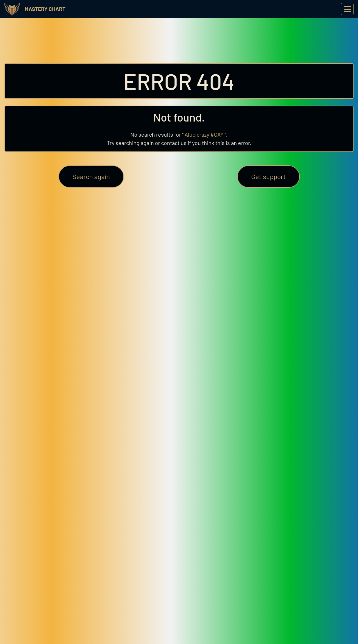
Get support (268, 176)
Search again (91, 176)
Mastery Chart (45, 9)
